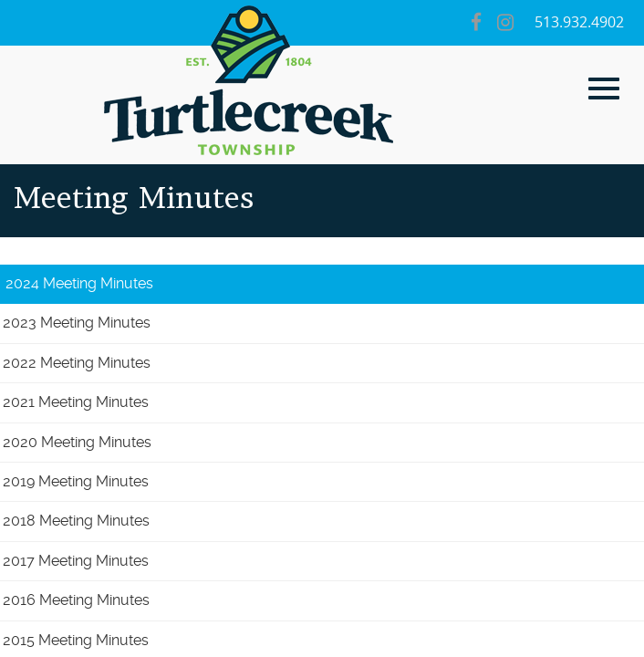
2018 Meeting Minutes (76, 521)
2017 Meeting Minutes (76, 561)
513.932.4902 (579, 22)
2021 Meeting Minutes (76, 402)
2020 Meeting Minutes (77, 442)
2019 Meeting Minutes (76, 481)
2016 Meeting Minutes (76, 600)
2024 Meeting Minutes (79, 283)
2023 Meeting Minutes (77, 323)
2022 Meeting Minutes (77, 363)
